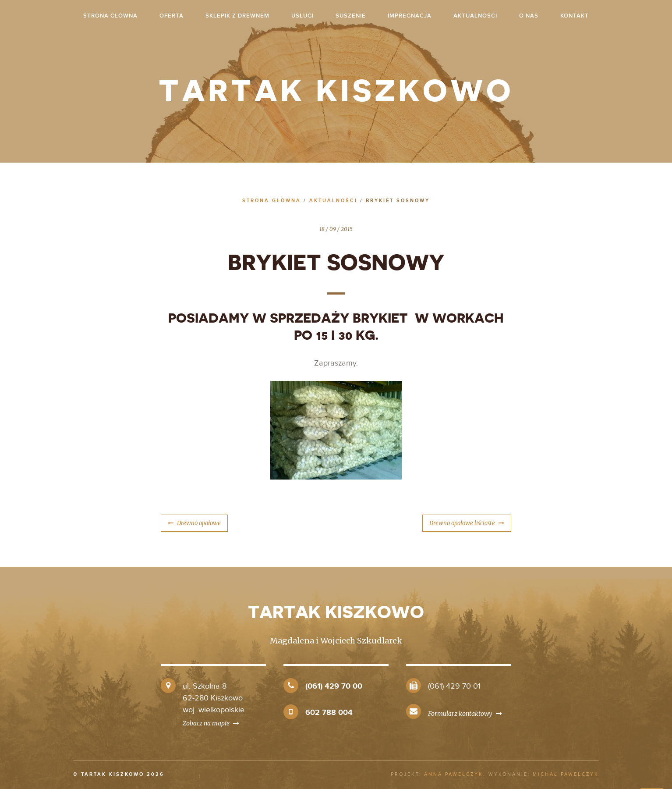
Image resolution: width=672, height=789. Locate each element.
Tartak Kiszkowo (336, 91)
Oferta (172, 16)
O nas (529, 16)
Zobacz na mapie (211, 723)
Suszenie (351, 16)
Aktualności (475, 16)
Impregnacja (410, 16)
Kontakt (575, 16)
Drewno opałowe (199, 523)
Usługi (302, 16)
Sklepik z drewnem (237, 16)
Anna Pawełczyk (454, 774)
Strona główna (272, 201)
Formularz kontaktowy (465, 714)
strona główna (110, 16)
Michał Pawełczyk (566, 774)
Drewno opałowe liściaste (462, 523)
